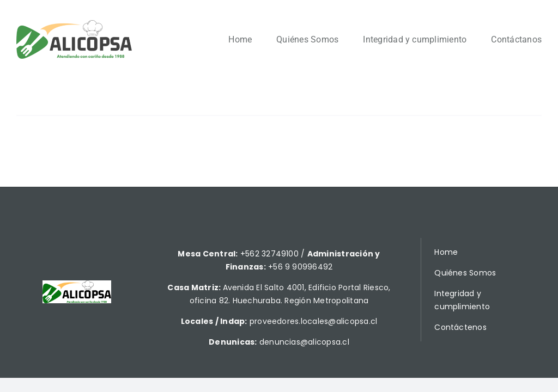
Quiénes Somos (465, 273)
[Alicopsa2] (74, 24)
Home (446, 252)
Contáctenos (460, 327)
